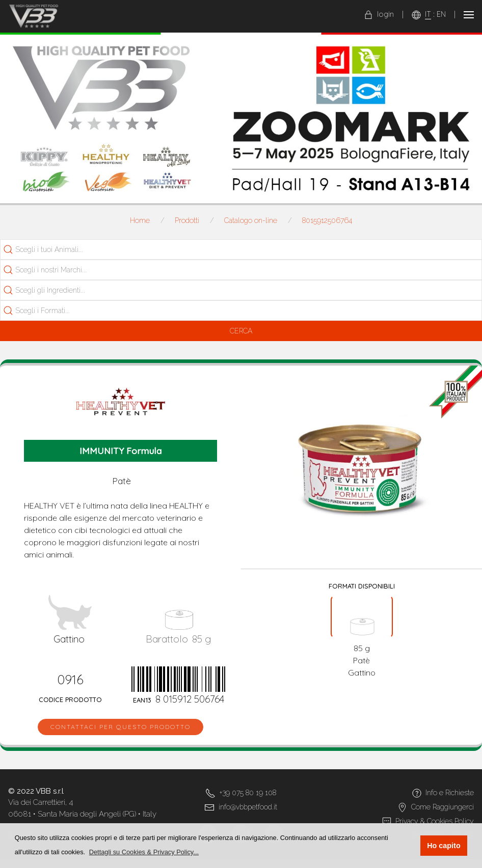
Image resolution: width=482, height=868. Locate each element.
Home (140, 220)
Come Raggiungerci (443, 807)
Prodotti (187, 220)
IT (428, 14)
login (379, 14)
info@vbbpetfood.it (248, 807)
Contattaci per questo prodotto (120, 727)
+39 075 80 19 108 (248, 793)
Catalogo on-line (251, 220)
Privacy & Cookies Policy (435, 821)
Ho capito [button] (444, 846)
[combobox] (241, 249)
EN (441, 14)
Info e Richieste (450, 793)
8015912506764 (327, 220)
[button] (144, 852)
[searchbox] (59, 250)
